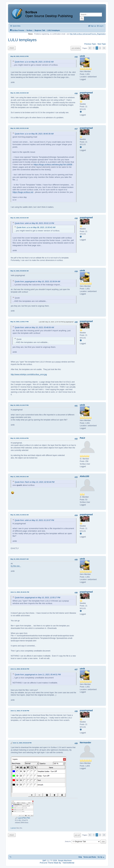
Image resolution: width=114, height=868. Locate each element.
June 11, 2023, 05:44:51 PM (20, 592)
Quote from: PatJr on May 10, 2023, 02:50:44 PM (35, 482)
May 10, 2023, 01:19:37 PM (19, 405)
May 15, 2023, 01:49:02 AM (19, 515)
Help (80, 857)
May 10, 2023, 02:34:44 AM (19, 218)
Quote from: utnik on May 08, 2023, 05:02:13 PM (34, 223)
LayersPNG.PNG (23, 818)
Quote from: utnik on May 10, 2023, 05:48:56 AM (34, 327)
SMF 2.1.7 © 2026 (50, 861)
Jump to (68, 842)
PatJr (83, 438)
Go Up (77, 835)
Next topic (102, 44)
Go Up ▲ (101, 857)
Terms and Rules (90, 857)
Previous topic (90, 44)
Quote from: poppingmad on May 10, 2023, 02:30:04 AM (37, 282)
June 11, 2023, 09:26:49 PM (22, 743)
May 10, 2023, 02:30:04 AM (19, 93)
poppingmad (86, 93)
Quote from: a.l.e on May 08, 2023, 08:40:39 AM (34, 134)
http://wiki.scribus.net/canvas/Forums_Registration (88, 34)
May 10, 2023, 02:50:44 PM (19, 438)
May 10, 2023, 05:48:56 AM (19, 271)
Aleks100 (85, 476)
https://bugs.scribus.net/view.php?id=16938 (53, 164)
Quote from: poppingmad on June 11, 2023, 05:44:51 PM (38, 675)
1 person (13, 828)
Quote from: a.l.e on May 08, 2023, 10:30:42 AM (34, 62)
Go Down (76, 48)
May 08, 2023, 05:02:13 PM (19, 56)
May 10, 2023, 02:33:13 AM (19, 128)
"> (10, 857)
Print (12, 48)
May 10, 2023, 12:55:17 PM (19, 322)
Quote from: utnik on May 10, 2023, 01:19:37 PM (34, 520)
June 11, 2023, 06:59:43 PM (20, 669)
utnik (82, 56)
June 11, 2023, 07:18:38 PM (20, 711)
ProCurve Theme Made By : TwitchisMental (57, 863)
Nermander (85, 743)
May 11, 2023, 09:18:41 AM (19, 477)
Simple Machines (65, 861)
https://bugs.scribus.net (23, 192)
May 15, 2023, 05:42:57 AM (19, 559)
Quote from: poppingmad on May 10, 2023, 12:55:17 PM (37, 598)
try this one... (16, 566)
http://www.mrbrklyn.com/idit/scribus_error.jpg (29, 374)
